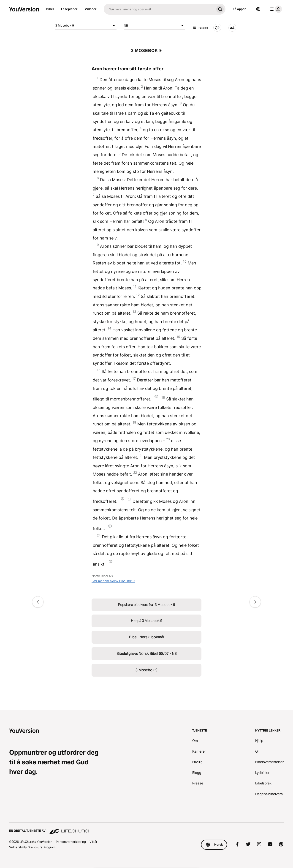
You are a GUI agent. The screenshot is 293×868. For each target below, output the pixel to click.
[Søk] (159, 9)
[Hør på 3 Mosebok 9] (217, 28)
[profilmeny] (275, 9)
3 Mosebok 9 (86, 26)
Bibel (50, 9)
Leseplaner (69, 9)
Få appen (240, 9)
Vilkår (93, 842)
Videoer (91, 9)
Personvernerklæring (71, 842)
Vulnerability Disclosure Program (32, 847)
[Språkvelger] (258, 9)
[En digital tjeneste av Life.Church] (146, 829)
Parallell (200, 28)
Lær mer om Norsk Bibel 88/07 (113, 581)
